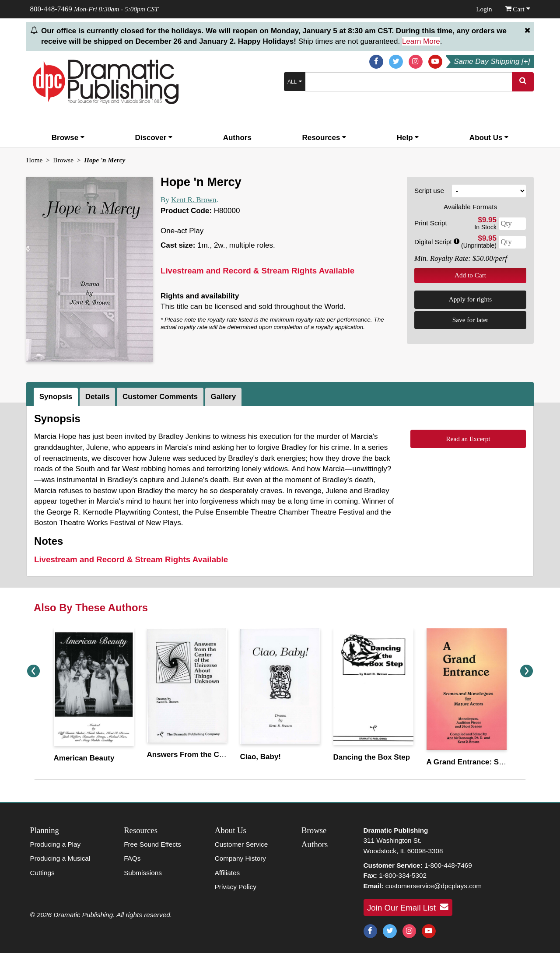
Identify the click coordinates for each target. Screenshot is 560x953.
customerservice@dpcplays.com (434, 886)
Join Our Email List (408, 907)
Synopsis (56, 397)
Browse (68, 138)
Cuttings (42, 873)
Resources (324, 138)
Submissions (143, 873)
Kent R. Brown (194, 200)
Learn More (421, 41)
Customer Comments (160, 397)
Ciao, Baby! (261, 757)
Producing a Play (56, 844)
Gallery (224, 397)
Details (98, 397)
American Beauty (84, 758)
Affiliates (227, 873)
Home (34, 160)
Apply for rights (471, 299)
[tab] (57, 397)
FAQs (132, 858)
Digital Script (437, 242)
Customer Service (241, 844)
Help (408, 138)
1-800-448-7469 (448, 865)
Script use (429, 191)
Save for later (470, 320)
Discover (154, 138)
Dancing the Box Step (372, 757)
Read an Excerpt (468, 439)
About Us (489, 138)
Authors (237, 138)
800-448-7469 (51, 9)
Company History (240, 858)
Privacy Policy (236, 887)
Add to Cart (470, 275)
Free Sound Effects (152, 844)
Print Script (431, 223)
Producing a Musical (60, 858)
